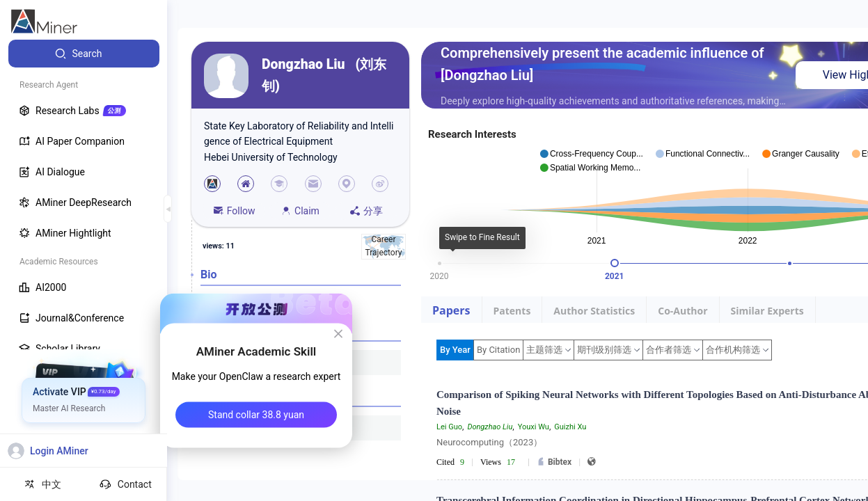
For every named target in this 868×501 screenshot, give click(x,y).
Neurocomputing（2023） (489, 442)
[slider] (615, 263)
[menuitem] (84, 54)
